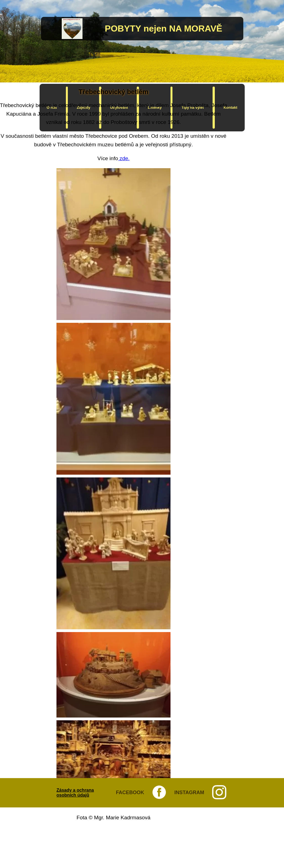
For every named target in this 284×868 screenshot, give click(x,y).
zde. (124, 158)
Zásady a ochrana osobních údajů (75, 793)
